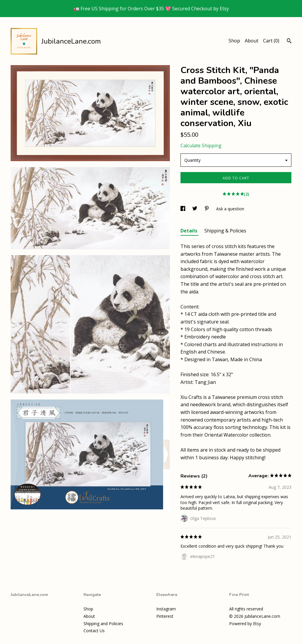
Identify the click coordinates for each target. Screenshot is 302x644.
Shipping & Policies (225, 231)
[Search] (289, 42)
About (252, 41)
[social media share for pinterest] (207, 209)
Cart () (271, 41)
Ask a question (230, 209)
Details (189, 231)
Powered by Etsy (245, 624)
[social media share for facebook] (183, 209)
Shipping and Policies (103, 624)
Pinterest (165, 616)
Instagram (166, 609)
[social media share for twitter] (195, 209)
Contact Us (94, 631)
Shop (234, 41)
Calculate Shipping (201, 146)
